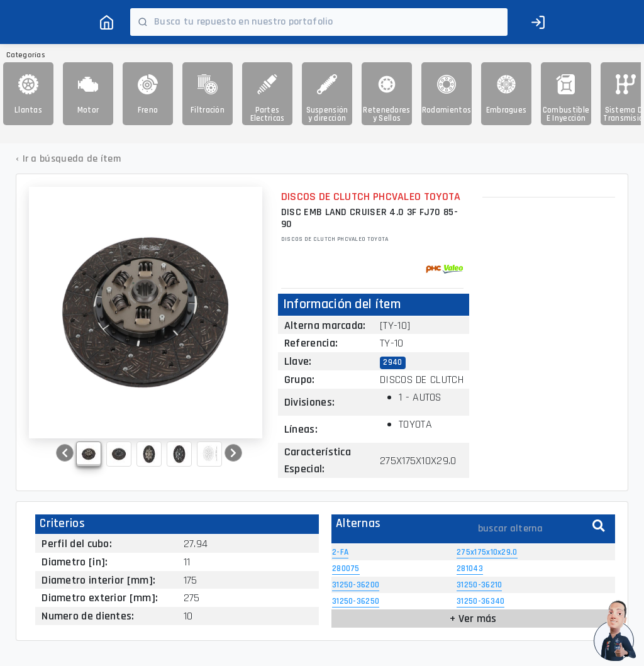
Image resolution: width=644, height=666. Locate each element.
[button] (65, 453)
